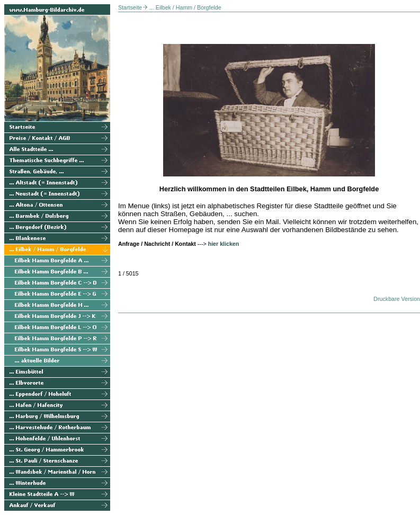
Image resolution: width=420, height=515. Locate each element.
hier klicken (224, 244)
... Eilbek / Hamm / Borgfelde (185, 7)
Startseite (130, 7)
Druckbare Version (397, 299)
